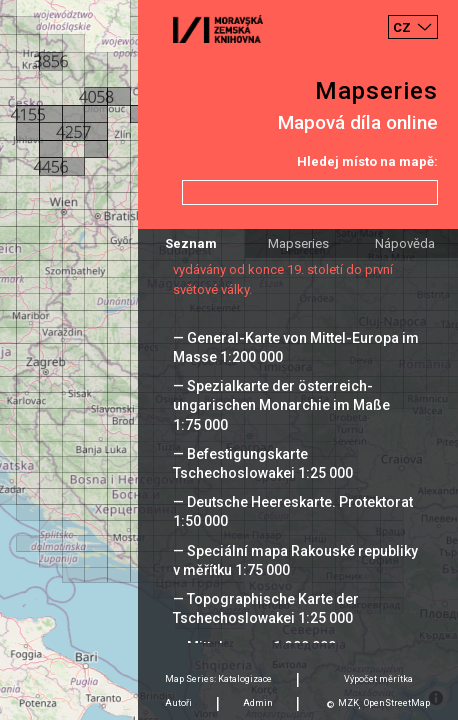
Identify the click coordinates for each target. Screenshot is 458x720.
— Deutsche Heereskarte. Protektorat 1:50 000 (293, 511)
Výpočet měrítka (378, 679)
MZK (348, 703)
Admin (258, 703)
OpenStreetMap (397, 703)
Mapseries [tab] (298, 243)
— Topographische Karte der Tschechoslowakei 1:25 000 (266, 608)
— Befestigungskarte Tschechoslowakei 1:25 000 (263, 463)
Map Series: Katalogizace (218, 679)
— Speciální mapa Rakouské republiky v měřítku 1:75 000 (295, 560)
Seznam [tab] (191, 243)
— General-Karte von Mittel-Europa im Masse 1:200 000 (296, 347)
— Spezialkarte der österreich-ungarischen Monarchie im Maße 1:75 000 (281, 405)
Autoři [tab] (178, 703)
